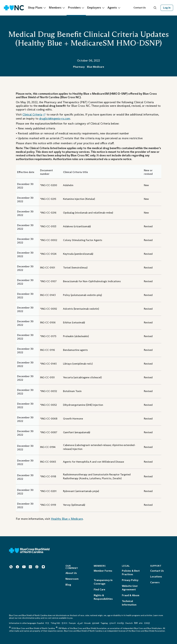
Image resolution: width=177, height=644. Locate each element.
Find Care (99, 589)
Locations (156, 577)
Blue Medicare (96, 67)
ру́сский (96, 623)
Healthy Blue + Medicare (67, 519)
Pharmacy (79, 67)
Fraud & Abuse (131, 595)
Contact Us (140, 8)
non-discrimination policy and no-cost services (38, 618)
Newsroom (72, 579)
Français (72, 623)
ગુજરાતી (112, 623)
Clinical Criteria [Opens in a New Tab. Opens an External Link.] (34, 115)
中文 (47, 623)
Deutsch (129, 623)
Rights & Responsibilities (103, 597)
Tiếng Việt (55, 623)
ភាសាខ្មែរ (121, 623)
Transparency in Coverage (103, 582)
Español (40, 623)
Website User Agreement (130, 588)
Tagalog (104, 623)
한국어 (64, 623)
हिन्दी (136, 623)
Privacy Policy (130, 580)
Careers (155, 582)
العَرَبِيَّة (80, 623)
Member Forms (103, 571)
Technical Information (129, 603)
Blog (68, 585)
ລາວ (141, 623)
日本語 (147, 623)
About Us (71, 573)
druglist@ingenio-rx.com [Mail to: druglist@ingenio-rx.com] (55, 119)
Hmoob (87, 623)
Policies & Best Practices (131, 573)
